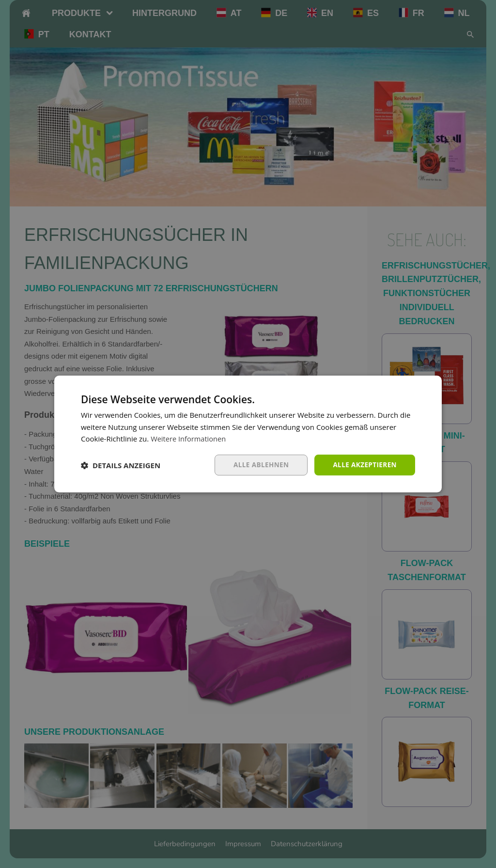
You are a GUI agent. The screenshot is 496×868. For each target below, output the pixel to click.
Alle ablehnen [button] (258, 465)
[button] (121, 465)
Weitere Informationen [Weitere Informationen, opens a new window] (189, 439)
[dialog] (248, 434)
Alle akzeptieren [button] (364, 465)
